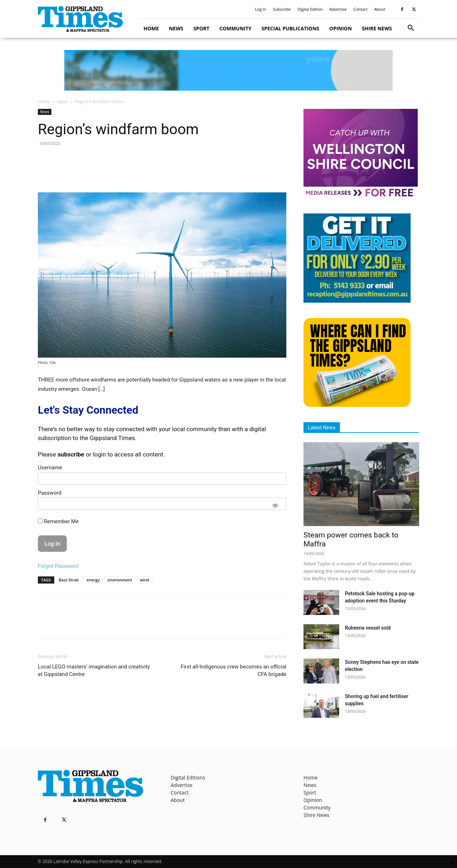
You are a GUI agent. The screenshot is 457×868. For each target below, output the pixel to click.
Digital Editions (188, 778)
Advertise (338, 9)
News (176, 28)
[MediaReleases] (361, 196)
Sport (201, 28)
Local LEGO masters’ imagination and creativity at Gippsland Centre (94, 670)
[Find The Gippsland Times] (357, 405)
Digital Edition (310, 9)
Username (50, 468)
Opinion (340, 28)
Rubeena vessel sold (368, 628)
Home (151, 28)
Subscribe (282, 9)
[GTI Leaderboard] (228, 70)
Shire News (377, 28)
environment (120, 580)
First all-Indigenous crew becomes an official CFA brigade (233, 670)
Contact (361, 9)
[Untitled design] (357, 301)
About (380, 9)
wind (145, 580)
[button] (411, 29)
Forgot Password (58, 566)
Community (235, 28)
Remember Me (58, 521)
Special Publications (290, 28)
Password (50, 493)
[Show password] (275, 505)
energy (93, 580)
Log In (260, 9)
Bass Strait (69, 580)
